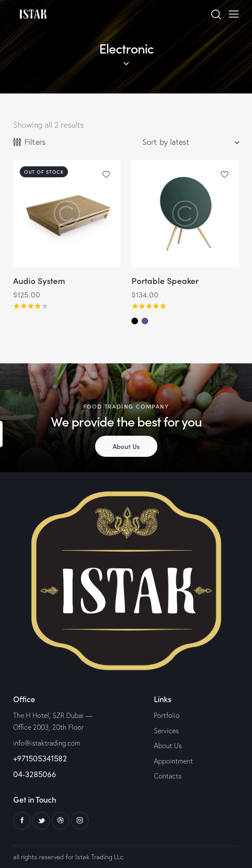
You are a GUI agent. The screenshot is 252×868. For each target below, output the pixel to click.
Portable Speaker (165, 281)
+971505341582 (40, 759)
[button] (106, 174)
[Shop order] (191, 142)
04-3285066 (35, 774)
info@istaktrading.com (47, 743)
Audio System (39, 281)
